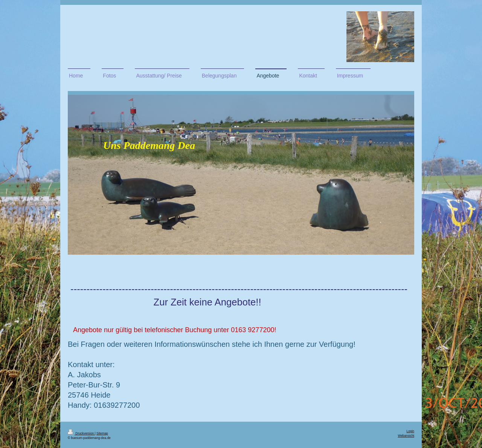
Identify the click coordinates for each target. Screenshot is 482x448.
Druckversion (81, 433)
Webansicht (406, 436)
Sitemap (102, 433)
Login (411, 431)
